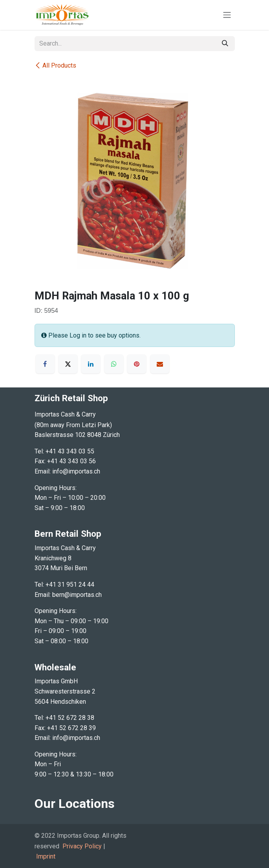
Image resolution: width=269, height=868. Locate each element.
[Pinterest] (137, 364)
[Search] (225, 44)
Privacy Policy (82, 846)
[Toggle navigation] (227, 15)
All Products (55, 65)
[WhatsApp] (114, 364)
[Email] (160, 364)
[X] (68, 364)
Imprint (46, 856)
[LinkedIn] (91, 364)
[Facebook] (45, 364)
